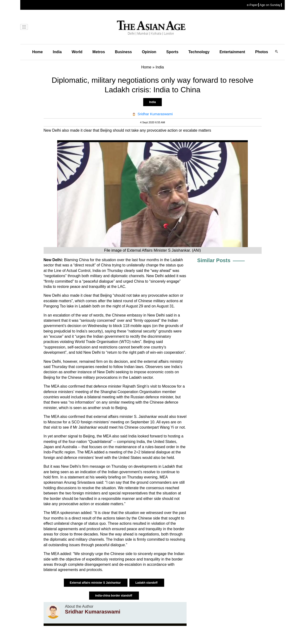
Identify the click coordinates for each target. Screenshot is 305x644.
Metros (99, 52)
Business (123, 52)
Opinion (149, 52)
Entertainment (232, 52)
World (77, 52)
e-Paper (252, 5)
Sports (172, 52)
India (57, 52)
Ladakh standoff (147, 583)
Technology (199, 52)
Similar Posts (214, 260)
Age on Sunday (270, 5)
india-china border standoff (114, 596)
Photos (262, 52)
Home (37, 52)
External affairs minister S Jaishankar (96, 583)
